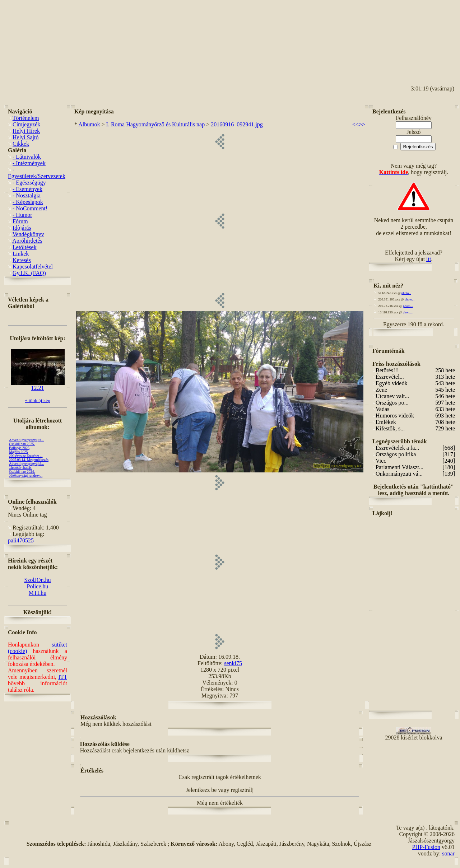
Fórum (20, 221)
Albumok (89, 124)
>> (362, 124)
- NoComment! (30, 208)
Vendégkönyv (28, 234)
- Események (27, 189)
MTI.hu (38, 593)
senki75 (233, 663)
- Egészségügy (29, 183)
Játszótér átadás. (21, 468)
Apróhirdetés (27, 241)
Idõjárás (22, 228)
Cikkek (21, 144)
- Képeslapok (28, 202)
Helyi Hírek (26, 131)
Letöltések (25, 247)
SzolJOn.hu (37, 580)
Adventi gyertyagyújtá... (26, 440)
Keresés (22, 260)
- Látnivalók (27, 157)
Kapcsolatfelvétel (33, 267)
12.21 (38, 385)
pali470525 (21, 540)
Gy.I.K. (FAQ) (29, 273)
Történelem (26, 118)
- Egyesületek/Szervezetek (37, 173)
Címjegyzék (26, 124)
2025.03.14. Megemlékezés (29, 460)
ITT (63, 677)
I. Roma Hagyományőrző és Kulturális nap (156, 124)
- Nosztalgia (27, 195)
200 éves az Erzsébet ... (26, 456)
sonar (448, 853)
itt (429, 259)
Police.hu (38, 586)
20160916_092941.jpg (237, 124)
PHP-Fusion (426, 847)
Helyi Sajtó (25, 137)
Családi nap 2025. (22, 444)
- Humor (22, 215)
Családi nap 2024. (22, 472)
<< (356, 124)
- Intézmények (29, 163)
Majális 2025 (18, 452)
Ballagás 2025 (19, 448)
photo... (406, 293)
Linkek (21, 254)
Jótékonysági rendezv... (26, 475)
